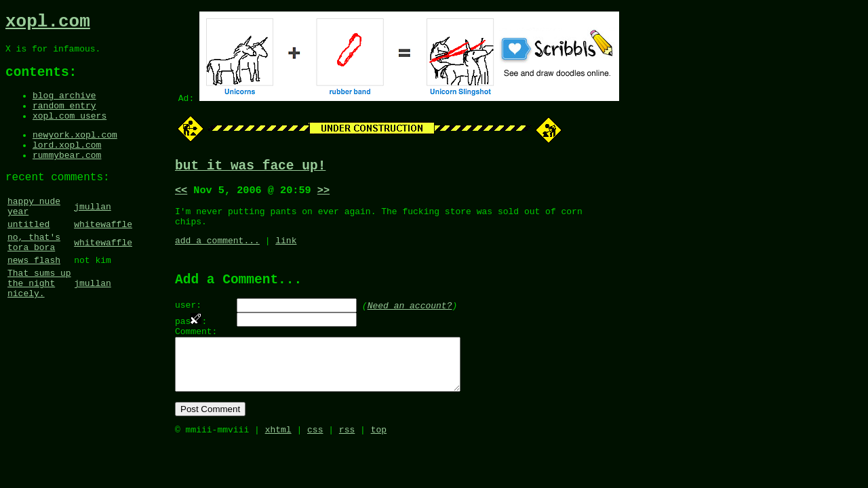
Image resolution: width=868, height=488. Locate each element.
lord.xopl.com (67, 164)
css (315, 460)
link (286, 251)
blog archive (64, 106)
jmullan (93, 233)
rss (347, 460)
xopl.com (48, 24)
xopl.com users (70, 131)
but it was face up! (250, 168)
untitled (28, 254)
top (379, 460)
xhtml (278, 460)
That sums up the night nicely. (39, 323)
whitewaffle (103, 254)
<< (181, 195)
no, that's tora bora (34, 275)
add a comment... (217, 251)
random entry (64, 119)
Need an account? (410, 319)
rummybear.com (67, 176)
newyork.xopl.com (75, 152)
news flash (34, 296)
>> (323, 195)
